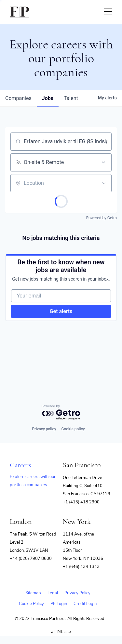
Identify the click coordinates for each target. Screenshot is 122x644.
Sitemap (33, 593)
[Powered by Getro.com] (61, 413)
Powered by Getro (102, 218)
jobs (48, 98)
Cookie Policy (31, 604)
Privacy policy (44, 429)
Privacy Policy (77, 593)
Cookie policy (73, 429)
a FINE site (61, 632)
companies (18, 98)
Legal (53, 593)
